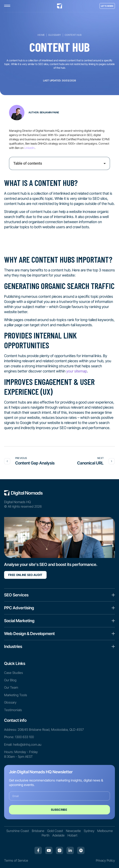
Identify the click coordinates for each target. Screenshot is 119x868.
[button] (105, 163)
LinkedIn (29, 148)
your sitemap (77, 371)
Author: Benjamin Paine (44, 112)
